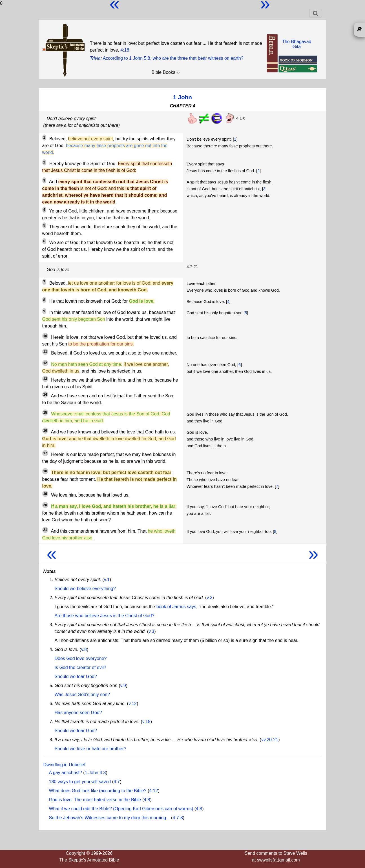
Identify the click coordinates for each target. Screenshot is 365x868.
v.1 (107, 580)
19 (45, 494)
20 (45, 505)
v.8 (84, 649)
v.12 (133, 704)
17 (45, 453)
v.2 (209, 598)
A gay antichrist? (66, 773)
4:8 (147, 800)
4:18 (125, 50)
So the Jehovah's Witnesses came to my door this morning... (109, 818)
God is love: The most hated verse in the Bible (95, 800)
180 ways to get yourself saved (80, 782)
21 (45, 530)
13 (45, 379)
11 (45, 352)
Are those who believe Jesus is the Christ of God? (105, 616)
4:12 (153, 791)
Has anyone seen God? (78, 713)
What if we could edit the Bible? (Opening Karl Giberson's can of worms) (121, 809)
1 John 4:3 (95, 773)
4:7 (117, 782)
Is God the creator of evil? (80, 667)
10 (45, 336)
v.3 (151, 631)
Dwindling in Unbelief (64, 765)
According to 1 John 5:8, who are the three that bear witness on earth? (173, 58)
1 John (182, 97)
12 (45, 363)
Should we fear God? (76, 677)
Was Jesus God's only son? (82, 695)
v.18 (146, 722)
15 (45, 413)
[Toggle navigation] (316, 13)
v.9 (123, 686)
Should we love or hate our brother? (90, 749)
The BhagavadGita (297, 44)
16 (45, 431)
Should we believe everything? (85, 589)
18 (45, 471)
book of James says (176, 607)
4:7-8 (178, 818)
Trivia (95, 58)
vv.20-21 (270, 740)
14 (45, 395)
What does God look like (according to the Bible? (98, 791)
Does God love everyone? (81, 658)
